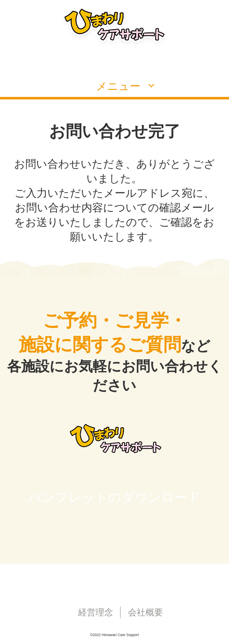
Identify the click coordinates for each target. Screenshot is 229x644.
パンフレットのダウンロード (114, 497)
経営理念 (96, 612)
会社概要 (145, 612)
